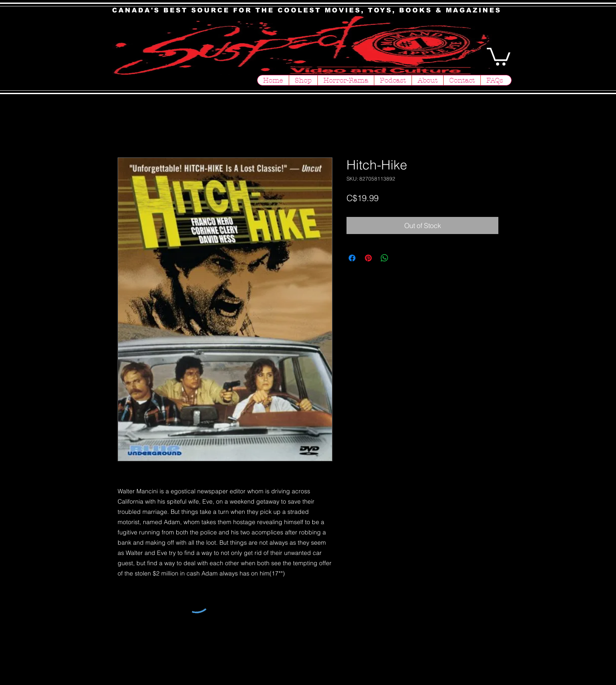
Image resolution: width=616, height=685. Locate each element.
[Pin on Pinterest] (368, 258)
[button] (499, 56)
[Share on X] (401, 258)
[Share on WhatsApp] (385, 258)
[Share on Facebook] (352, 258)
